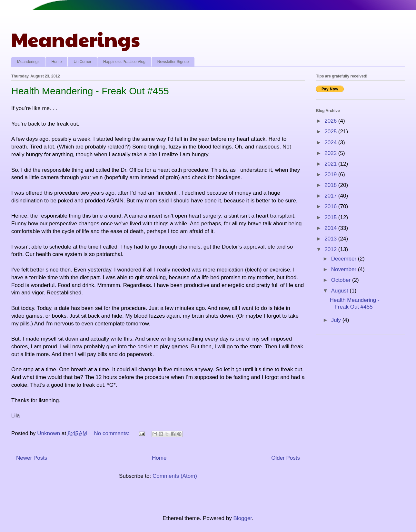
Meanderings (76, 39)
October (342, 280)
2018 (331, 185)
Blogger (243, 518)
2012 (331, 249)
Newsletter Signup (173, 62)
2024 (331, 143)
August (341, 291)
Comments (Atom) (175, 476)
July (337, 320)
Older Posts (286, 458)
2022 (331, 153)
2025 (331, 132)
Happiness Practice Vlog (124, 62)
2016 (331, 206)
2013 (331, 239)
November (345, 269)
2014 (331, 228)
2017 (331, 196)
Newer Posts (32, 458)
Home (56, 62)
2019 (331, 174)
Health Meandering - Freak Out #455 (90, 91)
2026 (331, 121)
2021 (331, 164)
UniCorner (82, 62)
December (345, 259)
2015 (331, 217)
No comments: (113, 433)
